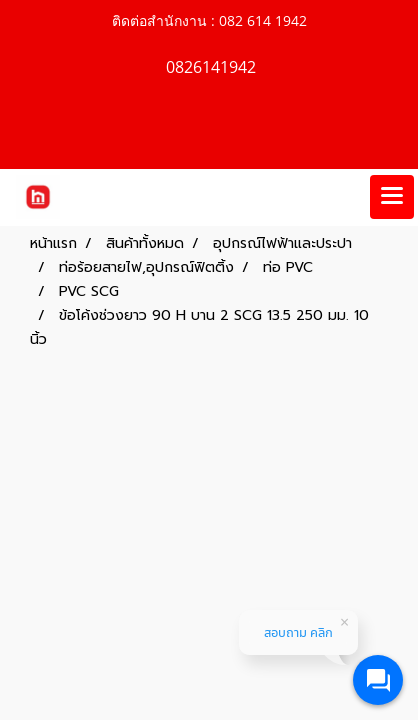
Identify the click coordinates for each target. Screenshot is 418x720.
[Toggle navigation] (392, 197)
